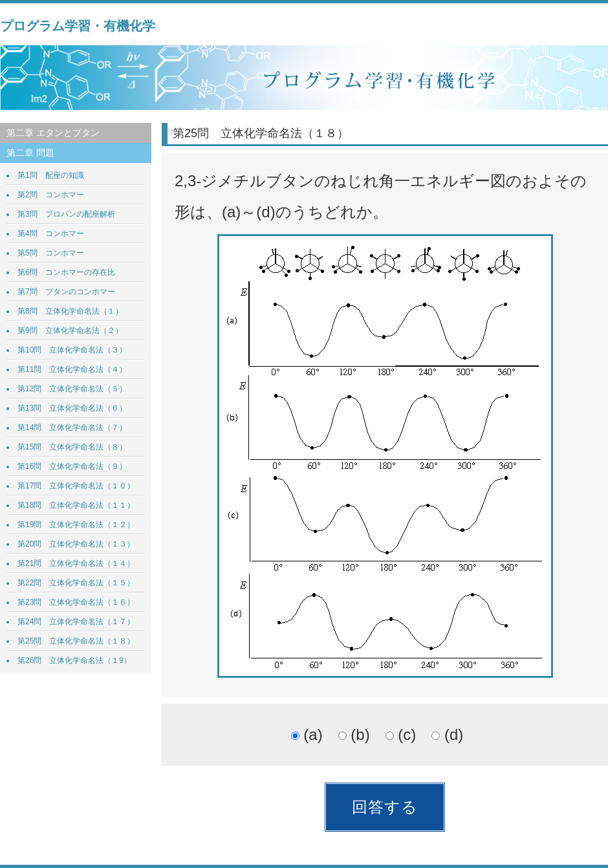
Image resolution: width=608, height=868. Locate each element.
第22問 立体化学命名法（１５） (76, 583)
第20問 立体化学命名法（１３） (76, 544)
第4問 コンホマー (51, 233)
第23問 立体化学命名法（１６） (76, 602)
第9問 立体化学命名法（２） (70, 331)
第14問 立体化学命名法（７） (72, 428)
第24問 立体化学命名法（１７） (76, 622)
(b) (354, 734)
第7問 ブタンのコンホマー (66, 292)
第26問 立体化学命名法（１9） (74, 660)
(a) (307, 734)
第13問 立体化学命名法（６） (72, 408)
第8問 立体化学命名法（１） (70, 311)
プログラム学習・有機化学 (78, 26)
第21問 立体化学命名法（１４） (76, 563)
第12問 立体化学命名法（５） (72, 389)
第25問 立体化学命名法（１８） (76, 641)
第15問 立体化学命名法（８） (72, 447)
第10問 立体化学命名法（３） (72, 350)
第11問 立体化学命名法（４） (72, 369)
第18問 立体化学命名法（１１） (76, 505)
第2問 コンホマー (51, 195)
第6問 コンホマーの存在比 (66, 272)
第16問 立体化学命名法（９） (72, 466)
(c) (401, 734)
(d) (447, 734)
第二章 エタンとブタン (53, 133)
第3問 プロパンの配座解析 (66, 214)
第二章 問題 (30, 153)
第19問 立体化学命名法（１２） (76, 525)
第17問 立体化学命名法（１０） (76, 486)
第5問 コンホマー (51, 253)
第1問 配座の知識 (51, 175)
